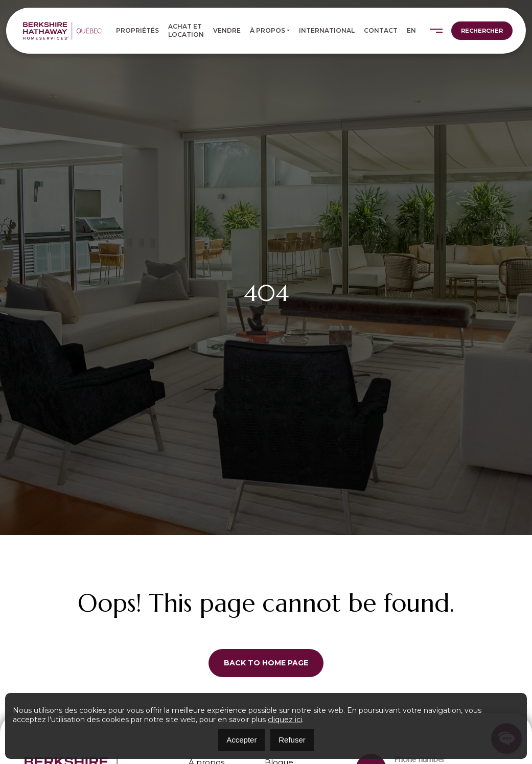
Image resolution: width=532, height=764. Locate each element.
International (327, 30)
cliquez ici (285, 720)
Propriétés (137, 30)
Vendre (227, 30)
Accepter (241, 740)
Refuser (292, 740)
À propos (268, 30)
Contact (381, 30)
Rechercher (482, 31)
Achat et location (186, 30)
